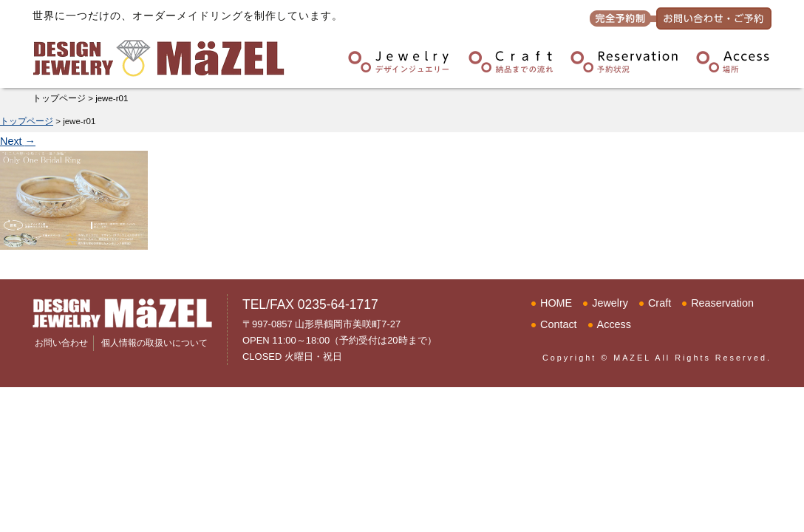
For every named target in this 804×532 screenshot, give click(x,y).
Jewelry (610, 303)
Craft (660, 303)
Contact (559, 324)
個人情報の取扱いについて (154, 343)
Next (18, 141)
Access (614, 324)
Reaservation (722, 303)
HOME (556, 303)
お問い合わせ (61, 343)
